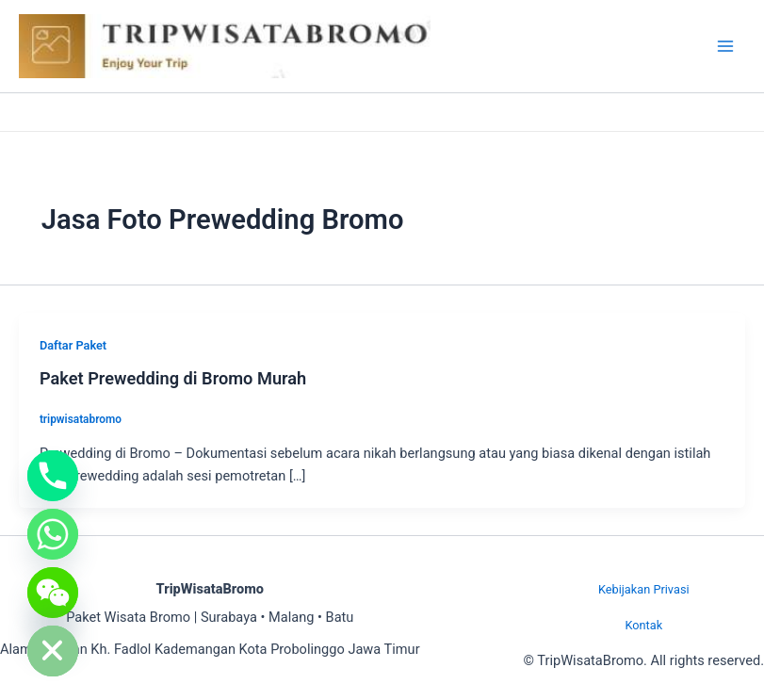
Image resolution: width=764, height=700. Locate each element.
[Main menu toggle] (725, 46)
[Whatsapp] (53, 534)
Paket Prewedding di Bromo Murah (173, 378)
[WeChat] (53, 593)
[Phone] (53, 476)
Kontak (643, 625)
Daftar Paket (73, 345)
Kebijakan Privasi (644, 589)
